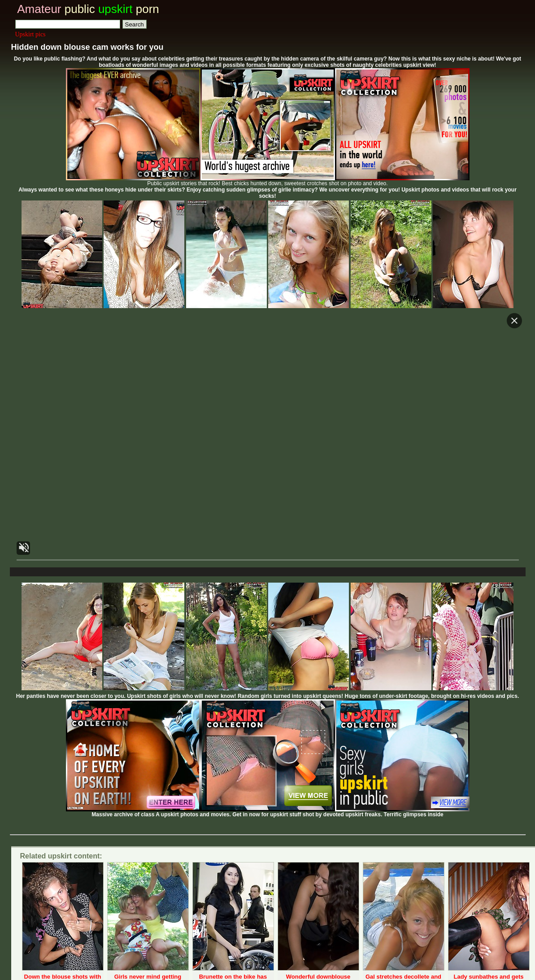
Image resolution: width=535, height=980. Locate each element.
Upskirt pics (30, 34)
